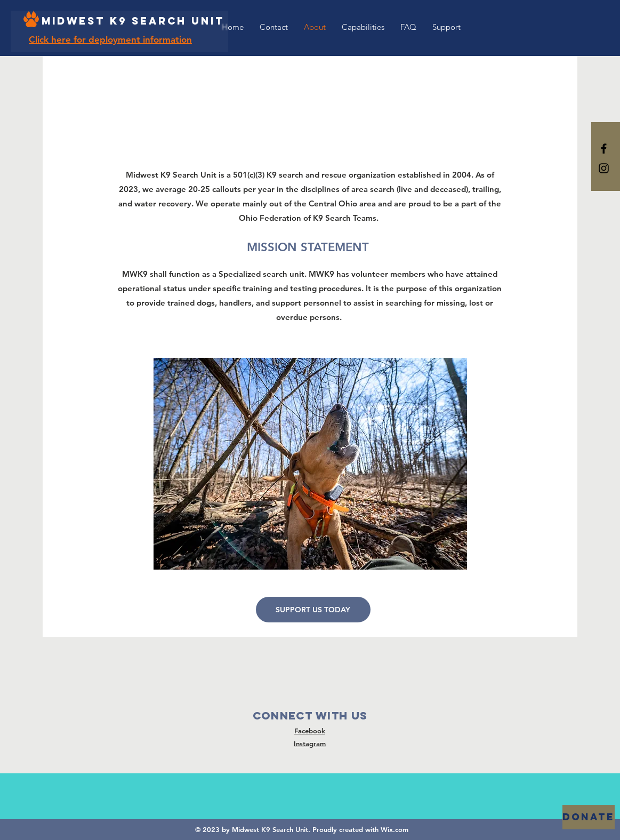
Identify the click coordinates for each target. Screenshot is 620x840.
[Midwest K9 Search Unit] (133, 21)
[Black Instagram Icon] (604, 168)
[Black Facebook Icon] (604, 149)
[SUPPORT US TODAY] (313, 610)
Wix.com (394, 829)
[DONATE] (589, 817)
